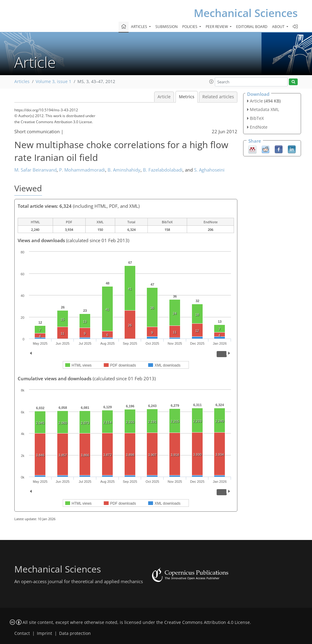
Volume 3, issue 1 (53, 82)
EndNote (259, 127)
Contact (22, 633)
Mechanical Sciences (246, 13)
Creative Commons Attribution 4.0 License (207, 622)
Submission (167, 27)
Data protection (75, 633)
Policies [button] (190, 27)
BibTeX (257, 118)
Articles (22, 82)
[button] (211, 82)
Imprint (44, 633)
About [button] (279, 27)
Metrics (187, 97)
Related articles (218, 97)
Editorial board (252, 27)
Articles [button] (140, 27)
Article (164, 97)
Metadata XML (264, 109)
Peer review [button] (217, 27)
